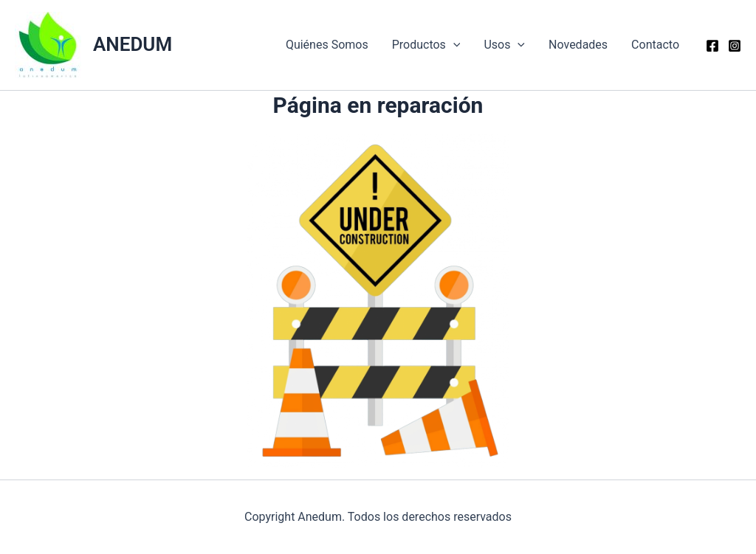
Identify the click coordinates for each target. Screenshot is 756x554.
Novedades (578, 45)
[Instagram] (735, 46)
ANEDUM (133, 44)
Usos (504, 45)
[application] (453, 45)
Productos (426, 45)
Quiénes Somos (327, 45)
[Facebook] (712, 46)
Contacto (655, 45)
